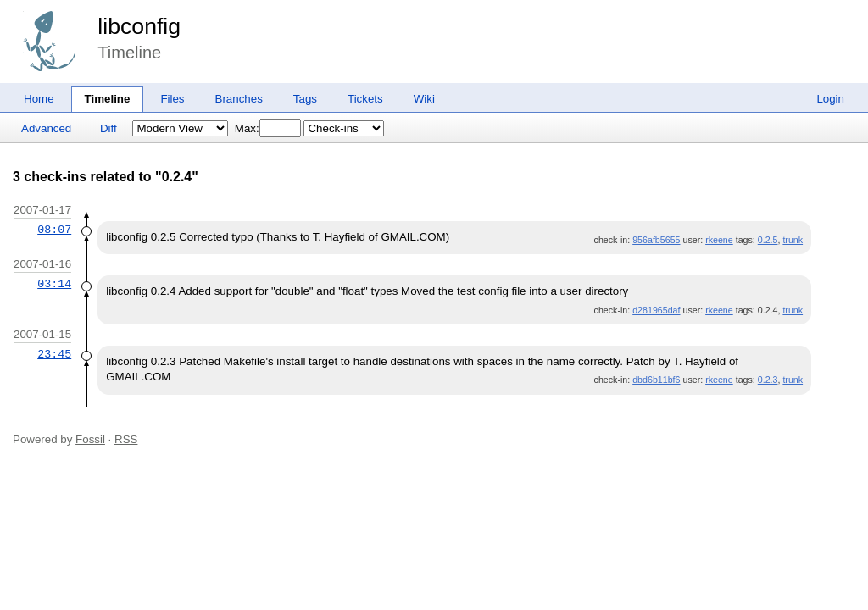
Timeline (108, 99)
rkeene (719, 240)
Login (830, 99)
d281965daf (656, 310)
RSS (126, 439)
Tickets (365, 99)
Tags (305, 99)
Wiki (424, 99)
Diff (108, 128)
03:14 (54, 284)
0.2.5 (768, 240)
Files (172, 99)
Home (39, 99)
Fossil (90, 439)
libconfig (139, 26)
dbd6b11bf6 (656, 380)
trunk (793, 240)
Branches (239, 99)
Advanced (46, 128)
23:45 (54, 354)
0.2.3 (768, 380)
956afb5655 (656, 240)
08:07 (54, 230)
